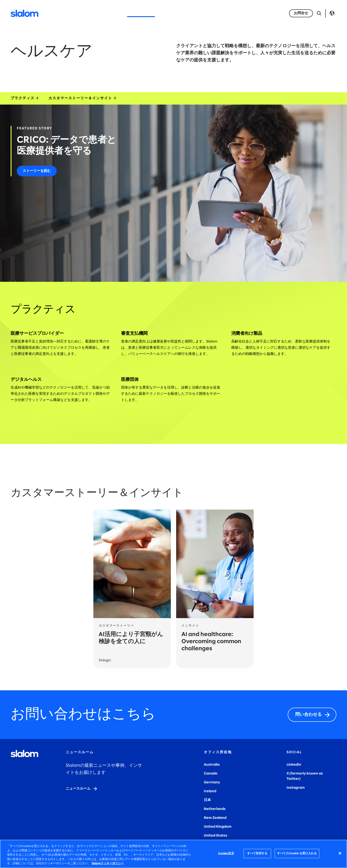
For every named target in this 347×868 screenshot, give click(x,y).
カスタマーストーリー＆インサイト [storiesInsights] (83, 98)
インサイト (233, 13)
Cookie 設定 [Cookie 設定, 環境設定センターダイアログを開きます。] (226, 853)
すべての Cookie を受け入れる (297, 853)
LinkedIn (294, 765)
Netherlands (215, 809)
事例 (212, 13)
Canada (211, 774)
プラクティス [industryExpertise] (25, 98)
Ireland (210, 791)
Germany (212, 782)
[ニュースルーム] (82, 789)
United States (216, 836)
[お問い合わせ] (301, 13)
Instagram (296, 788)
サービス (112, 13)
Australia (212, 765)
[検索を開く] (319, 13)
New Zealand (215, 818)
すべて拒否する (257, 853)
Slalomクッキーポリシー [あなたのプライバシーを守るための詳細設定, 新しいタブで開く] (108, 863)
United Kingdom (218, 827)
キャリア (193, 13)
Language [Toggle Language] (332, 13)
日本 (207, 800)
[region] (173, 854)
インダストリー (141, 13)
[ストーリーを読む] (37, 171)
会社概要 (170, 13)
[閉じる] (340, 853)
